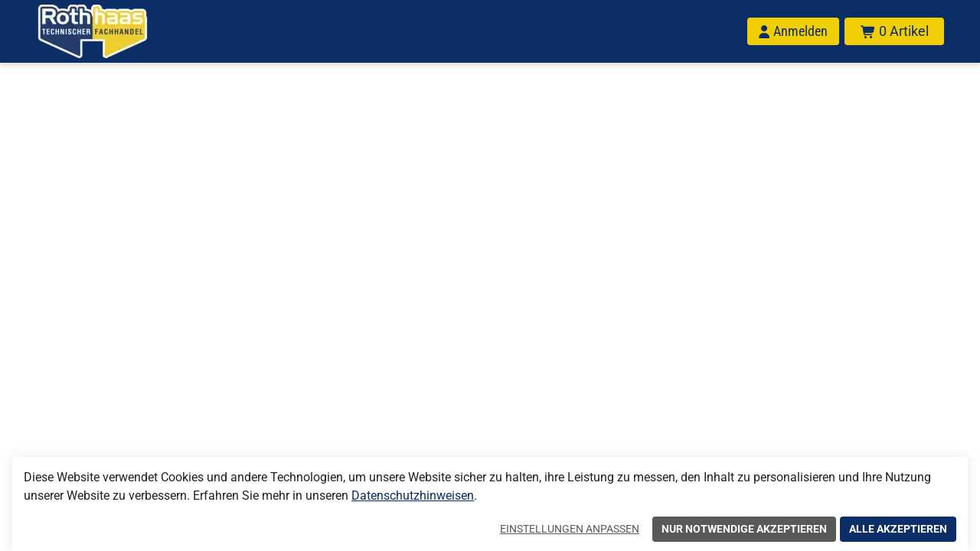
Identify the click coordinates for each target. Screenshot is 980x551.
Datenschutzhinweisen (413, 496)
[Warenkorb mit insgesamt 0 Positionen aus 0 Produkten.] (894, 31)
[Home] (113, 31)
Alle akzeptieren (898, 529)
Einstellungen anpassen (570, 529)
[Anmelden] (793, 31)
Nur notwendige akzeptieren (744, 529)
